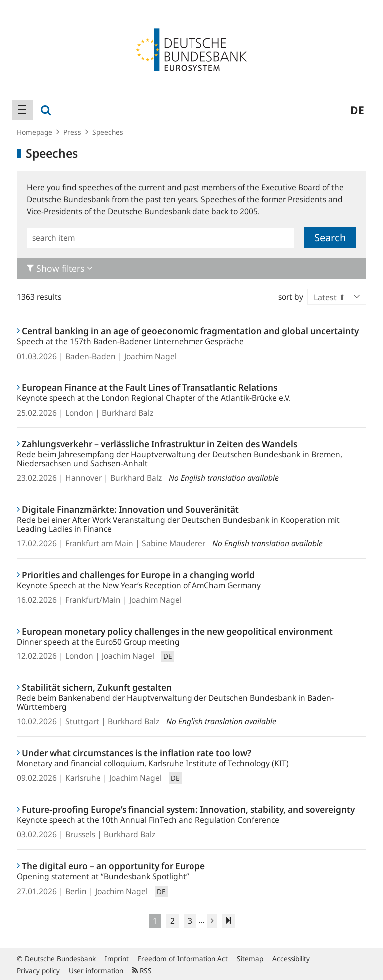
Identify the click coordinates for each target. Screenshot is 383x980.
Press (72, 132)
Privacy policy (38, 970)
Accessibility (291, 958)
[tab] (191, 268)
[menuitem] (22, 110)
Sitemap (250, 958)
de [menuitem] (357, 110)
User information (96, 970)
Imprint (117, 958)
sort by (291, 297)
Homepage (35, 132)
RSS (142, 970)
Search (330, 237)
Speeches (108, 132)
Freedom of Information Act (183, 958)
